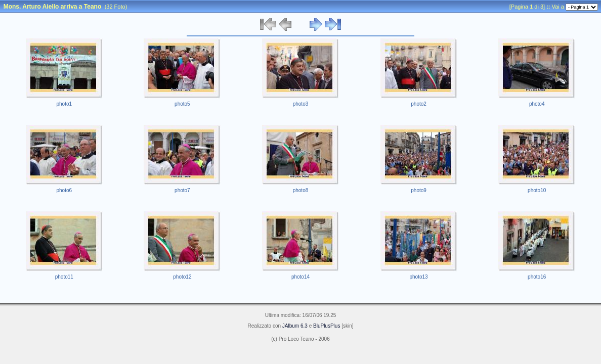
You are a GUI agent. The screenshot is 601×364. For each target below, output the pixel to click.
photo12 (182, 277)
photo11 (64, 277)
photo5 (182, 104)
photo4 (537, 104)
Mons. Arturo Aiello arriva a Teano (53, 7)
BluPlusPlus (327, 326)
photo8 (301, 190)
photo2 (419, 104)
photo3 (301, 104)
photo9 (419, 190)
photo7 (182, 190)
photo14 (300, 277)
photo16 (537, 277)
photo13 (419, 277)
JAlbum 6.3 (295, 326)
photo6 (65, 190)
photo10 (537, 190)
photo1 (65, 104)
